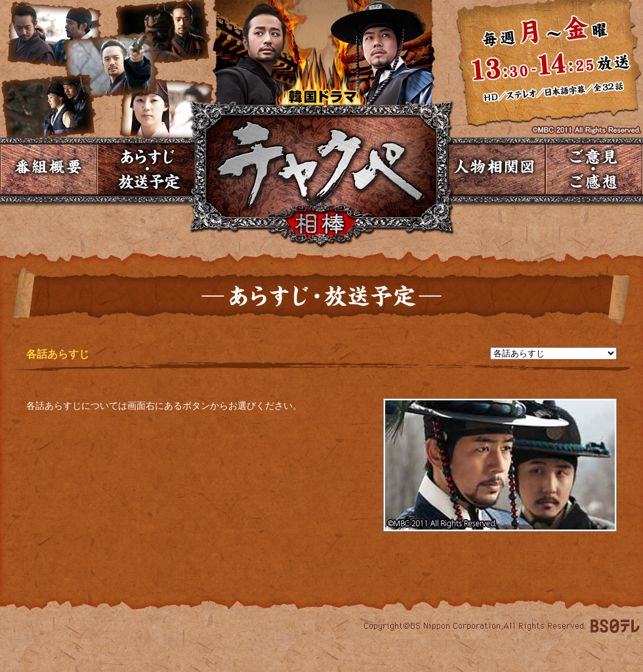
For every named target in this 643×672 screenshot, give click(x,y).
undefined (553, 353)
